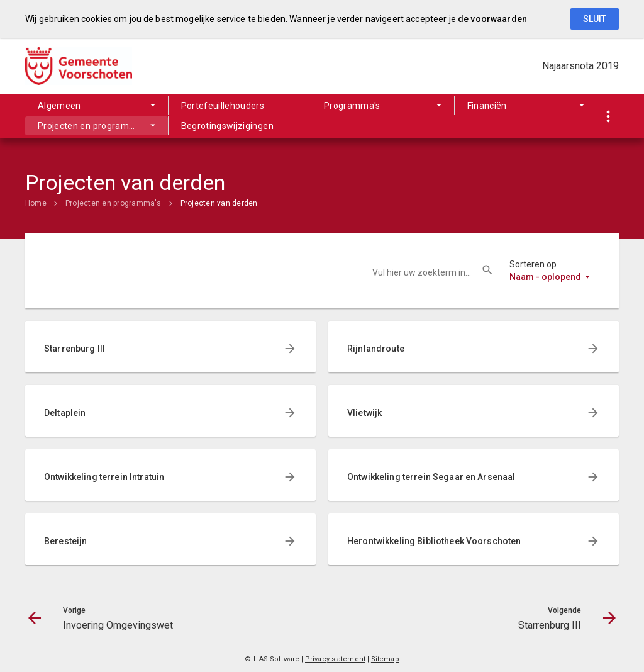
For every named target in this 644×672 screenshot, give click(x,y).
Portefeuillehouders (223, 106)
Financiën (487, 106)
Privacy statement (335, 659)
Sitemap (385, 659)
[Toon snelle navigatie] (608, 117)
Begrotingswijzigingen (227, 126)
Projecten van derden (219, 203)
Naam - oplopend (545, 277)
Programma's (352, 106)
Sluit (595, 19)
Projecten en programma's (93, 126)
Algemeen (59, 106)
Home (36, 203)
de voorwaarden (492, 19)
